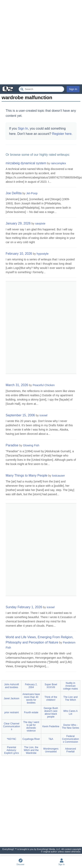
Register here (62, 134)
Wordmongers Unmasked (51, 750)
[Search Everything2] (41, 89)
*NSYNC (12, 739)
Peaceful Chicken (44, 385)
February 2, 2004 (31, 686)
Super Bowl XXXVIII (51, 686)
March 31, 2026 (17, 385)
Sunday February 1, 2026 (24, 607)
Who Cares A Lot (71, 712)
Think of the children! (51, 698)
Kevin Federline (51, 726)
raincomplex (58, 163)
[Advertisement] (41, 42)
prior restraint (12, 712)
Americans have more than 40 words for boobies (31, 698)
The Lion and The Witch (70, 698)
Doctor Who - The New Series (70, 726)
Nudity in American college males (70, 686)
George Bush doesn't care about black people (51, 712)
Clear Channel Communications (11, 726)
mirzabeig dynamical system (26, 163)
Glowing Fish (31, 445)
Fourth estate (31, 712)
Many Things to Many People (27, 475)
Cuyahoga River (31, 739)
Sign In (73, 89)
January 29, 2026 (18, 223)
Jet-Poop (32, 193)
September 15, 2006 (20, 415)
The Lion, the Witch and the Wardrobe (31, 750)
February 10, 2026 (19, 254)
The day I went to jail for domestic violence (31, 726)
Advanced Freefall (70, 750)
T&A (51, 739)
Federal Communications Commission (70, 739)
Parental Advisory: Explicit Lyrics (12, 750)
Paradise (12, 445)
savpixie (40, 223)
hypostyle (43, 254)
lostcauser (59, 476)
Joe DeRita (14, 193)
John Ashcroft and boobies (12, 686)
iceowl (44, 415)
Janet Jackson (12, 698)
